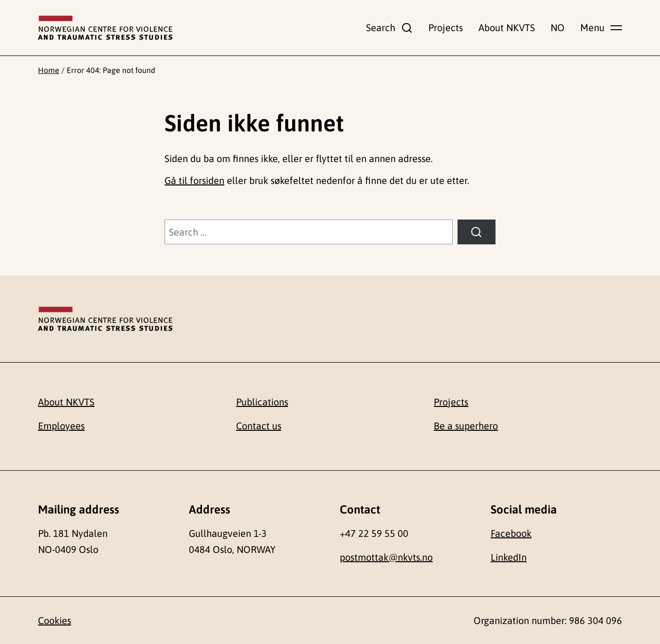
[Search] (477, 232)
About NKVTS (507, 28)
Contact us (259, 426)
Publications (262, 402)
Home (49, 70)
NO (558, 28)
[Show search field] (389, 28)
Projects (446, 28)
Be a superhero (466, 426)
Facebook (511, 533)
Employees (61, 426)
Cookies (55, 620)
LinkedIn (509, 557)
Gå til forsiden (194, 180)
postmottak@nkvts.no (386, 557)
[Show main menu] (601, 28)
